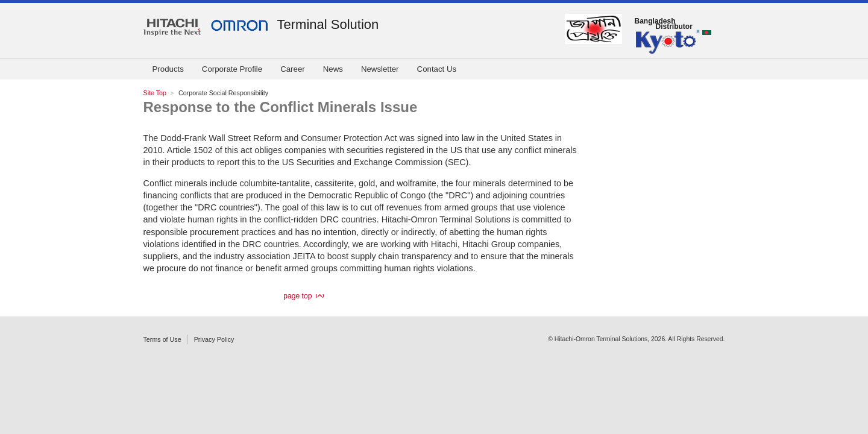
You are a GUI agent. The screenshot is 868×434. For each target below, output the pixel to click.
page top (297, 296)
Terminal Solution (328, 24)
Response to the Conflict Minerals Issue (281, 107)
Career (293, 69)
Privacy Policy (214, 339)
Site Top (155, 93)
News (333, 69)
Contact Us (437, 69)
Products (168, 69)
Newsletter (380, 69)
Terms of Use (162, 339)
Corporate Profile (232, 69)
